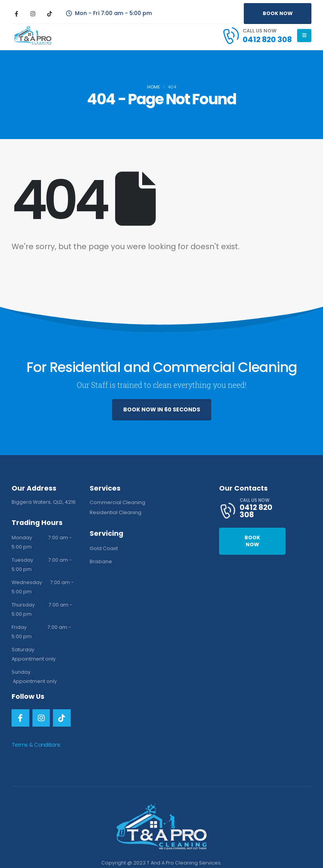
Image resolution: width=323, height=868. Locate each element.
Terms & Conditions (36, 745)
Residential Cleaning (116, 512)
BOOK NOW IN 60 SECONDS (162, 409)
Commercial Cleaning (117, 502)
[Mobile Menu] (304, 36)
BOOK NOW (278, 13)
